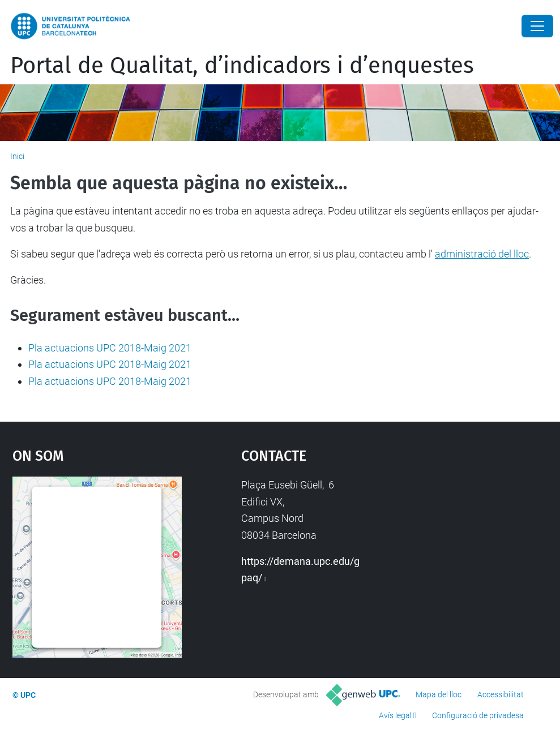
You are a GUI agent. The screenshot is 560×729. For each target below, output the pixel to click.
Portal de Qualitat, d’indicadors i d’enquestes (242, 66)
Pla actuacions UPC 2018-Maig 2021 (110, 348)
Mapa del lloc (439, 694)
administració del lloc (482, 254)
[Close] (537, 26)
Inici (17, 156)
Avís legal (395, 715)
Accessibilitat (501, 694)
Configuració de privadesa (478, 715)
